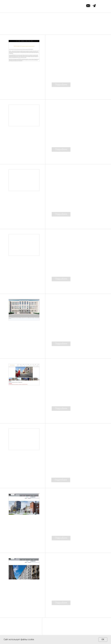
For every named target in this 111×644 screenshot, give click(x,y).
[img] (24, 51)
